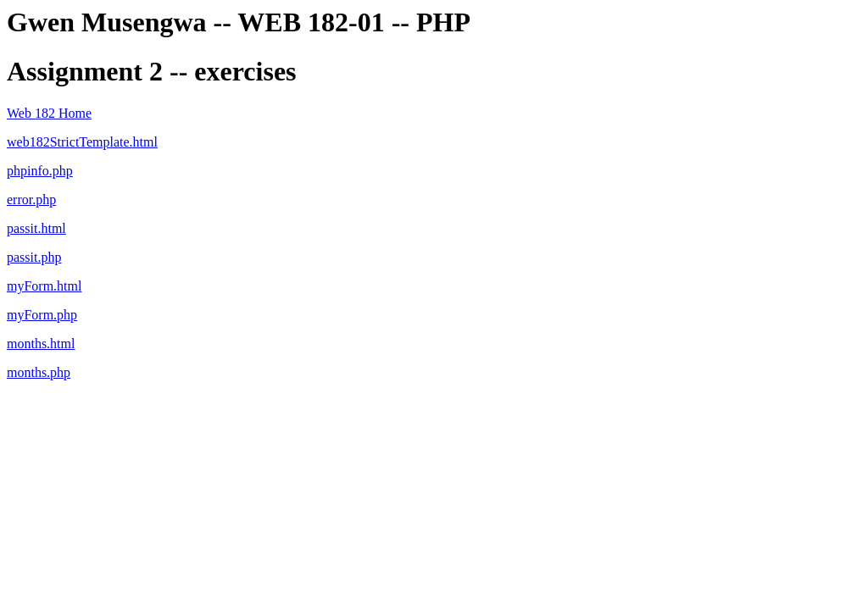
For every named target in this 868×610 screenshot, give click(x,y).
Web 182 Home (49, 113)
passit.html (36, 228)
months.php (39, 372)
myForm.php (42, 315)
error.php (31, 200)
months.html (41, 344)
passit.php (34, 257)
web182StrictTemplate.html (82, 142)
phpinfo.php (40, 171)
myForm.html (44, 286)
